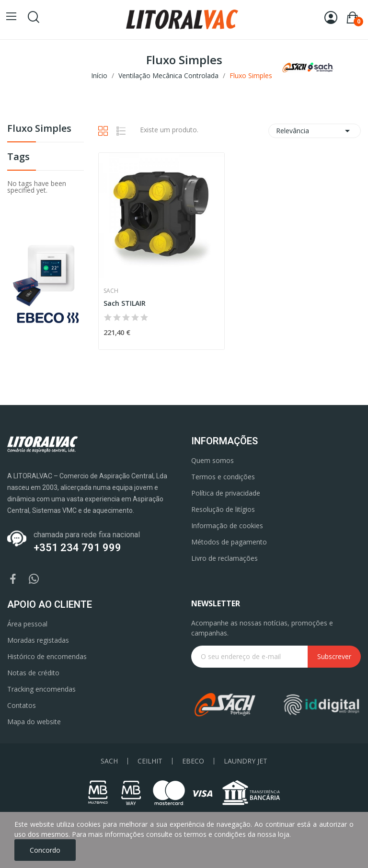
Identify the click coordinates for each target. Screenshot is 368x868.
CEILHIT (150, 761)
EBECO (193, 761)
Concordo (45, 850)
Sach (111, 291)
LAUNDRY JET (246, 761)
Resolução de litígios (223, 509)
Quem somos (213, 460)
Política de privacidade (226, 493)
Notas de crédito (33, 673)
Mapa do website (34, 722)
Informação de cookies (227, 526)
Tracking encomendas (41, 689)
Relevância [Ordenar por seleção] (315, 131)
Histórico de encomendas (47, 656)
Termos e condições (223, 477)
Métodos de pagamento (229, 542)
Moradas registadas (38, 640)
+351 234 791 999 (77, 548)
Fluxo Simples (39, 129)
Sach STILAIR (125, 303)
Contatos (22, 705)
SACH (109, 761)
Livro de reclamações (224, 558)
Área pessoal (27, 624)
